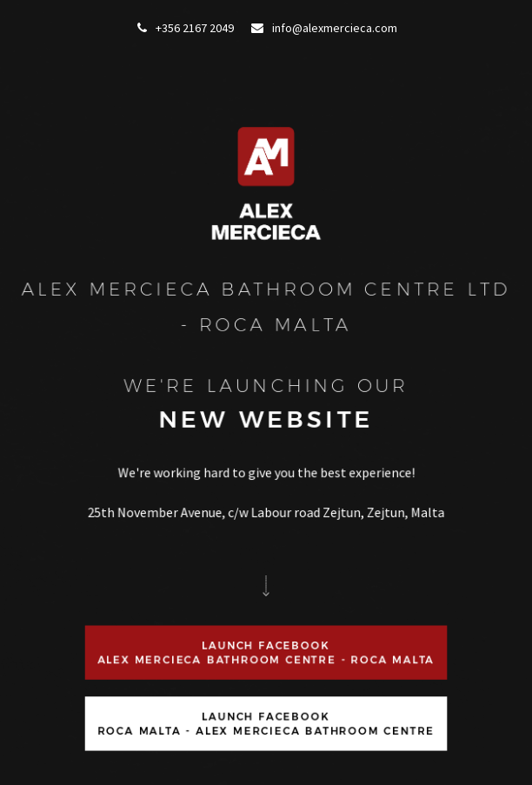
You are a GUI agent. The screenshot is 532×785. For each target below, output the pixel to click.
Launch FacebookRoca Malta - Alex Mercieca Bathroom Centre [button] (266, 723)
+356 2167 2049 (186, 28)
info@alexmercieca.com (324, 28)
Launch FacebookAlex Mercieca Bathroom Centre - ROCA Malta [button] (266, 652)
